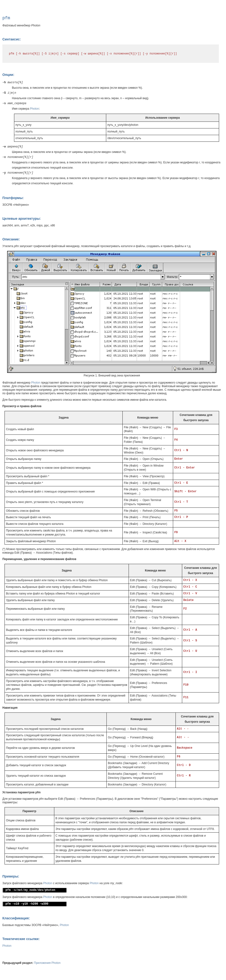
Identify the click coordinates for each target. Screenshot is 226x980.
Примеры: (11, 876)
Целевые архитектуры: (22, 219)
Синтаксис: (12, 39)
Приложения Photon (47, 963)
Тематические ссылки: (21, 939)
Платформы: (13, 198)
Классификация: (16, 918)
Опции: (8, 75)
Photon (35, 109)
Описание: (11, 239)
